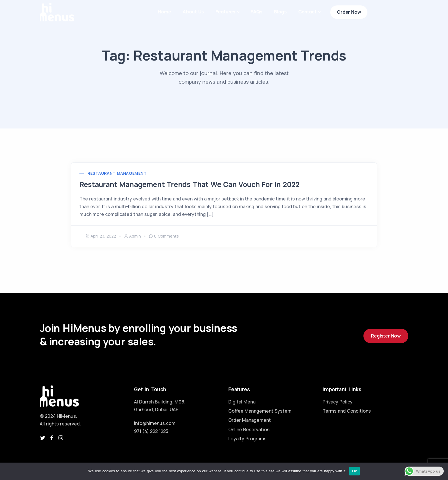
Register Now (386, 345)
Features (225, 12)
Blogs (280, 12)
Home (164, 12)
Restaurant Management (123, 177)
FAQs (257, 12)
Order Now (349, 12)
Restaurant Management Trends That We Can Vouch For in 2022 (201, 188)
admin (132, 245)
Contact (307, 12)
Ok (354, 471)
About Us (193, 12)
